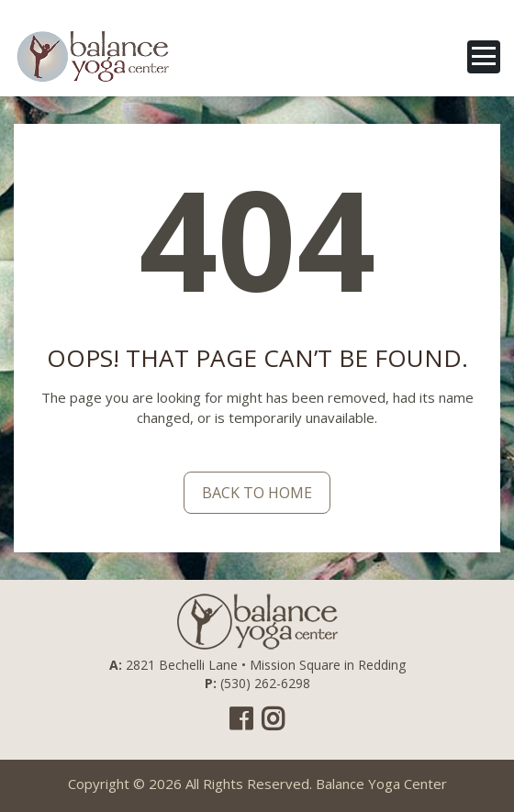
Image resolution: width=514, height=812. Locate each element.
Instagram (273, 719)
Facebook (241, 719)
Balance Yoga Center (381, 784)
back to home (257, 493)
